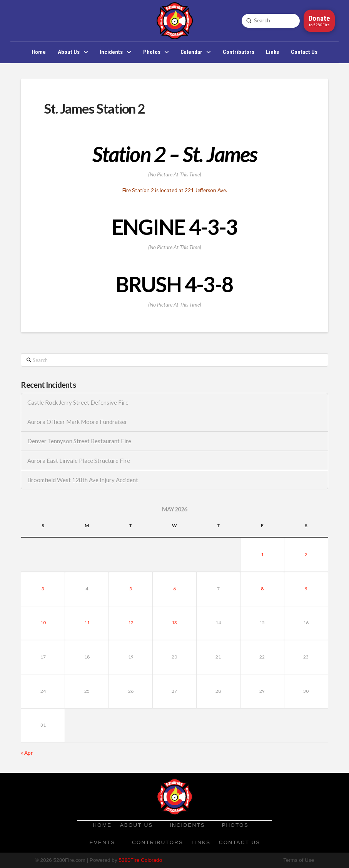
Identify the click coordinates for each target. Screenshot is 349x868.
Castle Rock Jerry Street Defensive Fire (78, 402)
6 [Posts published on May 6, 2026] (174, 589)
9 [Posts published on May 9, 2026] (306, 589)
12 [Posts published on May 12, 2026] (131, 623)
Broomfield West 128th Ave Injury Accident (83, 480)
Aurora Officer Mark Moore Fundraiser (77, 422)
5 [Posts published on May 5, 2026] (131, 589)
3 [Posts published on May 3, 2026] (43, 589)
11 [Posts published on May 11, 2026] (87, 623)
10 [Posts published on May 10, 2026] (43, 623)
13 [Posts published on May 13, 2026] (174, 623)
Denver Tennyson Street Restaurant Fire (79, 441)
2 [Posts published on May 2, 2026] (306, 554)
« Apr (27, 753)
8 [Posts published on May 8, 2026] (262, 589)
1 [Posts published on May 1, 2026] (262, 554)
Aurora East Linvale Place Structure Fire (79, 461)
